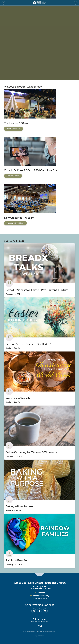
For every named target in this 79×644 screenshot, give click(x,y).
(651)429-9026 (40, 598)
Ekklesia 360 (39, 636)
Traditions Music (13, 129)
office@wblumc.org (39, 596)
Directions (39, 593)
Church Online (13, 176)
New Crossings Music (15, 223)
